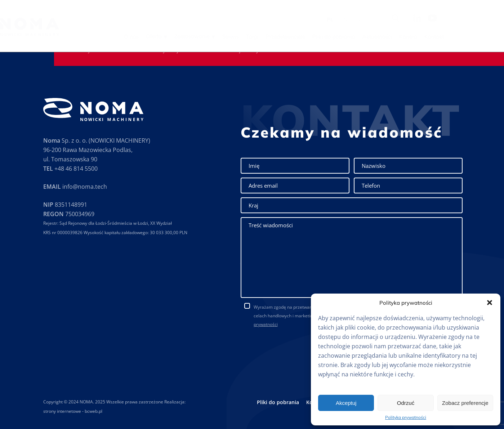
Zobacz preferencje (465, 403)
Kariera (453, 37)
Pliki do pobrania (378, 37)
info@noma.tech (85, 187)
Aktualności (422, 37)
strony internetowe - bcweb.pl (73, 411)
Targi (297, 37)
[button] (490, 303)
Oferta (199, 36)
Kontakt (479, 37)
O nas (176, 37)
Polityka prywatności (406, 417)
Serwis (275, 37)
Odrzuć (406, 403)
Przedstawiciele (330, 37)
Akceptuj (346, 403)
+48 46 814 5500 (76, 169)
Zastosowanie (237, 36)
